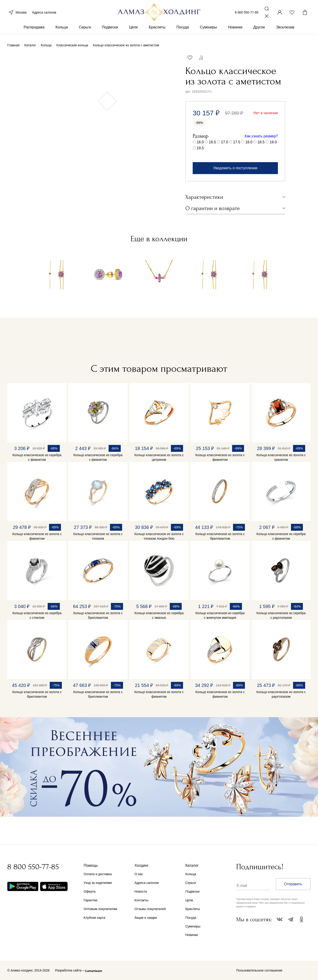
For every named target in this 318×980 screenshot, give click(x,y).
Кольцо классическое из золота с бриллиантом (220, 536)
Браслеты (157, 29)
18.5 (261, 142)
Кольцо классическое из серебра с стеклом (37, 615)
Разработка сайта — (70, 970)
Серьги (85, 29)
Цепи (133, 29)
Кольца (62, 29)
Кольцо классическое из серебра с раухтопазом (281, 615)
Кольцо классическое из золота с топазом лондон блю (159, 536)
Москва (17, 13)
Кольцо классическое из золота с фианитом (220, 457)
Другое (259, 29)
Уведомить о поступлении (235, 168)
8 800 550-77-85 (247, 13)
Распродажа (34, 29)
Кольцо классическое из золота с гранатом (281, 457)
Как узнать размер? (261, 136)
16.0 (200, 142)
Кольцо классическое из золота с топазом (98, 536)
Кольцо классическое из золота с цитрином (159, 457)
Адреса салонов (44, 13)
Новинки (235, 29)
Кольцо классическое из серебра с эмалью (159, 615)
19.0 (273, 142)
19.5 (200, 148)
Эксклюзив (285, 29)
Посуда (183, 29)
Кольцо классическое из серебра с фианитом (37, 457)
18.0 (249, 142)
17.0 (225, 142)
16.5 (212, 142)
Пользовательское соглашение (259, 970)
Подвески (110, 29)
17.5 (237, 142)
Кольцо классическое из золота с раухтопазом (281, 694)
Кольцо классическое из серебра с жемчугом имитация (220, 615)
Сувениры (208, 29)
